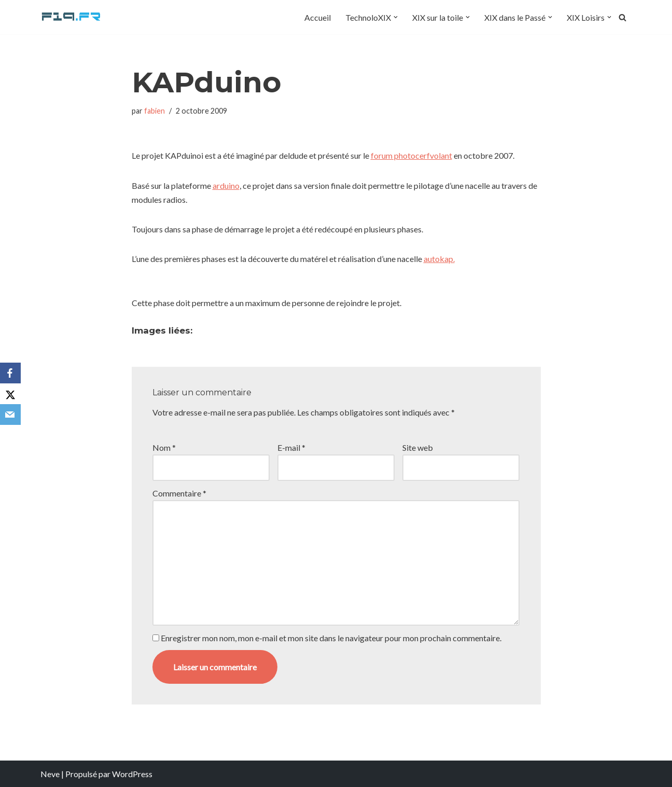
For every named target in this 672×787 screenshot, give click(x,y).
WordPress (132, 774)
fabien (155, 111)
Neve (50, 774)
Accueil (318, 17)
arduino (226, 185)
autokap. (439, 259)
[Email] (10, 415)
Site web (418, 447)
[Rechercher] (622, 17)
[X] (10, 394)
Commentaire (179, 493)
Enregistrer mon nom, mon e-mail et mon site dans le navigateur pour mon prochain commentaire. (331, 638)
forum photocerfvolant (411, 155)
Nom (164, 447)
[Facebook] (10, 373)
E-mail (291, 447)
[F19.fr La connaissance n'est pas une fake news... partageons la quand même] (72, 17)
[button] (396, 17)
